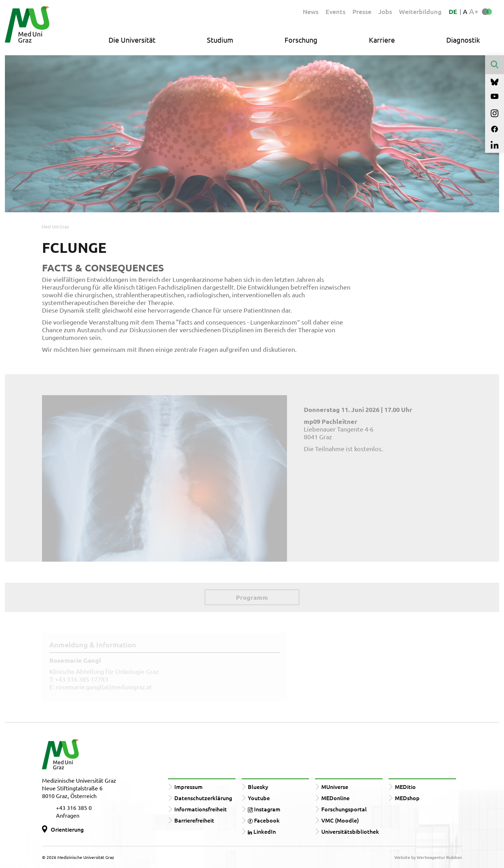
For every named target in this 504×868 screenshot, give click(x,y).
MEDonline (335, 798)
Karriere (382, 40)
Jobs (385, 11)
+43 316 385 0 (74, 807)
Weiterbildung (420, 11)
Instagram (264, 809)
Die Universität (132, 40)
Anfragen (68, 815)
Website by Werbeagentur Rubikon (428, 857)
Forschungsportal (344, 809)
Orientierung (67, 829)
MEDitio (405, 787)
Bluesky (258, 787)
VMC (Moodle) (340, 820)
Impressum (188, 787)
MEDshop (407, 798)
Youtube (259, 798)
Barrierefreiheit (194, 820)
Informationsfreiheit (201, 809)
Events (335, 11)
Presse (362, 11)
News (311, 11)
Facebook (264, 820)
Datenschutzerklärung (203, 798)
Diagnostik (463, 40)
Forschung (301, 40)
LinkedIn (262, 831)
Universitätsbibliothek (350, 831)
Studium (220, 40)
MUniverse (335, 787)
